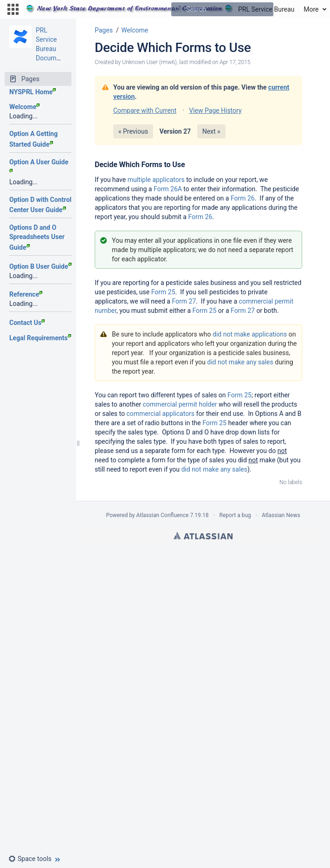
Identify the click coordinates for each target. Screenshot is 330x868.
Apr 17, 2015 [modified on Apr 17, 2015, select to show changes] (235, 62)
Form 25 (163, 292)
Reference (26, 294)
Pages (104, 30)
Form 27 (184, 301)
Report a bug (235, 515)
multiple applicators (156, 180)
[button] (13, 9)
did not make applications (250, 334)
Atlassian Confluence (163, 515)
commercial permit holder (180, 404)
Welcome (24, 107)
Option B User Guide (40, 266)
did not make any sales (240, 362)
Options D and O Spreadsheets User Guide (37, 237)
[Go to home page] (160, 9)
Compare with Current (145, 110)
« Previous (133, 131)
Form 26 (243, 198)
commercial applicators (160, 414)
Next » (211, 131)
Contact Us (27, 323)
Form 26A (168, 189)
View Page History (215, 110)
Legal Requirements (40, 338)
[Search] (178, 9)
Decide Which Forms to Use (173, 48)
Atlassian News (281, 515)
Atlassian (203, 536)
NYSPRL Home (32, 92)
